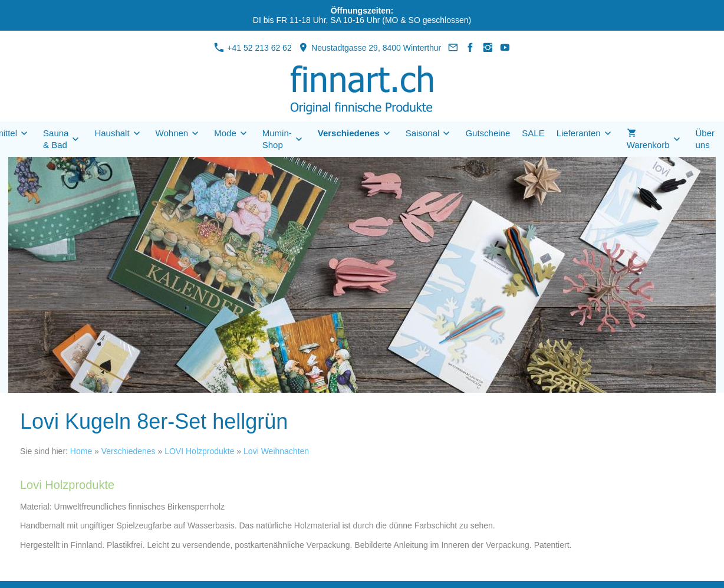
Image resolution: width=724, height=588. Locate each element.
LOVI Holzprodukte (199, 451)
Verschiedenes (129, 451)
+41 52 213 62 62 (253, 48)
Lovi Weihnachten (276, 451)
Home (81, 451)
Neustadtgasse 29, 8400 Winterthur (370, 48)
